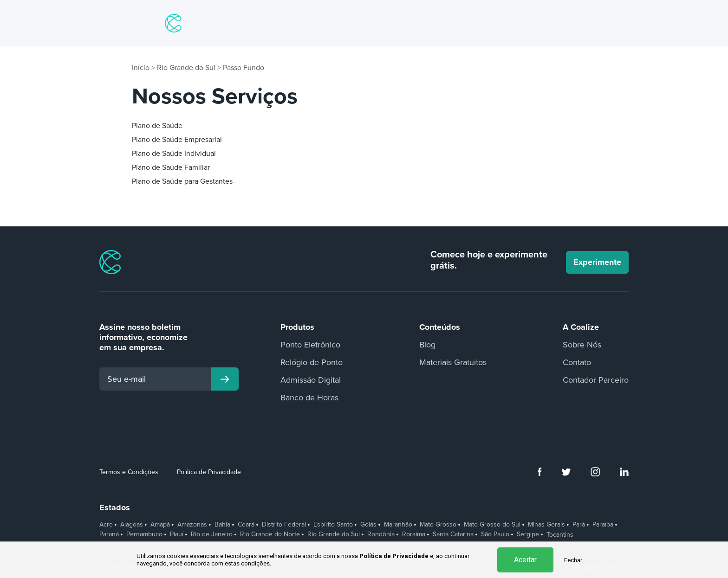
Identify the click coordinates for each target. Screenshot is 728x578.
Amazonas (192, 525)
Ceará (246, 525)
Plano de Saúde (157, 126)
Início (141, 68)
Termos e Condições (129, 472)
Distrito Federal (284, 525)
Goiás (368, 525)
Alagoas (132, 525)
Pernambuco (144, 534)
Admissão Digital (311, 380)
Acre (106, 525)
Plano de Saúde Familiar (171, 167)
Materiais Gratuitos (453, 362)
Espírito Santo (333, 525)
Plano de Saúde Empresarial (177, 140)
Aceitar (525, 560)
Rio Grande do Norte (270, 534)
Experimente (597, 262)
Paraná (109, 534)
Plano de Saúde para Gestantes (182, 181)
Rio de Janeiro (212, 534)
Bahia (222, 525)
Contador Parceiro (596, 380)
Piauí (177, 534)
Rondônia (381, 534)
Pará (579, 525)
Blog (427, 345)
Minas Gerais (546, 525)
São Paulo (495, 534)
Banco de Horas (309, 398)
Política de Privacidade (209, 472)
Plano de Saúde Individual (174, 154)
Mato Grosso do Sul (492, 525)
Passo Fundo (244, 68)
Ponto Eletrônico (310, 345)
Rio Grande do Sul (186, 68)
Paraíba (603, 525)
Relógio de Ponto (312, 362)
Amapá (160, 525)
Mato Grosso (438, 525)
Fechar (573, 560)
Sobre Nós (582, 345)
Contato (577, 362)
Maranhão (398, 525)
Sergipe (528, 534)
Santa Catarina (453, 534)
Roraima (414, 534)
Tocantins (560, 535)
